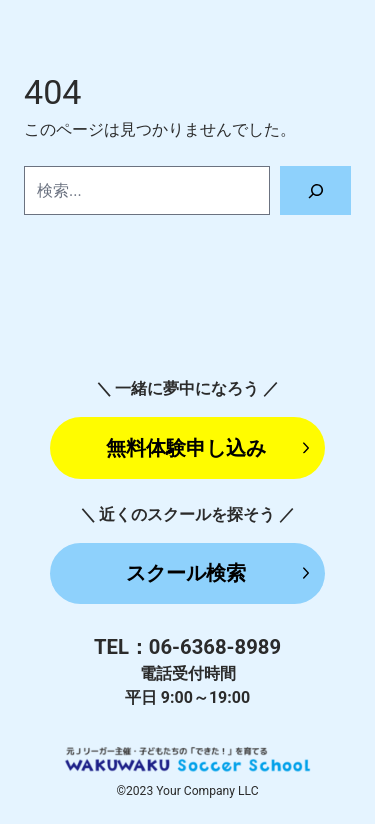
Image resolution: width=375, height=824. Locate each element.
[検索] (315, 190)
